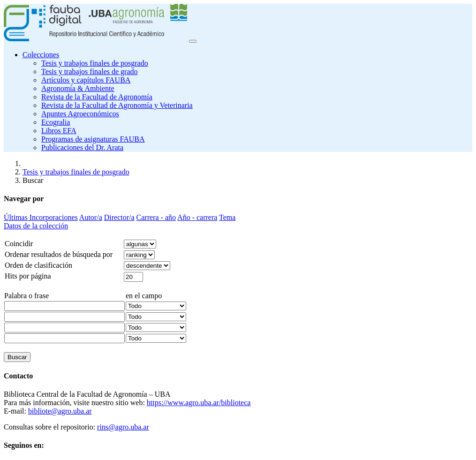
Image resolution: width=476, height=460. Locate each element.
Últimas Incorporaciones (41, 217)
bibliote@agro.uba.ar (60, 411)
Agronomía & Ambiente (78, 88)
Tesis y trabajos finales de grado (89, 72)
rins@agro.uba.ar (123, 427)
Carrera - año (156, 217)
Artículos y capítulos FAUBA (86, 80)
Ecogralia (56, 122)
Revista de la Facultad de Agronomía (97, 97)
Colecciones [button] (41, 55)
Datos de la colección (36, 226)
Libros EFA (59, 131)
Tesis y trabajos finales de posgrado (95, 63)
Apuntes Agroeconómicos (80, 114)
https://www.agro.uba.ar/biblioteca (199, 403)
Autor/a (91, 217)
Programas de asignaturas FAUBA (93, 139)
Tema (227, 217)
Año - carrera (197, 217)
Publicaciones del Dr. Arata (82, 147)
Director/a (119, 217)
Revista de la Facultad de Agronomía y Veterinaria (117, 105)
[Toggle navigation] (193, 41)
